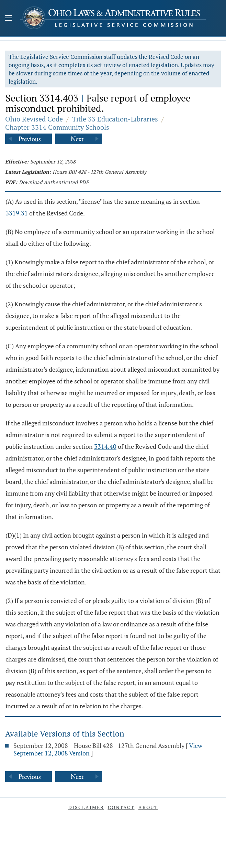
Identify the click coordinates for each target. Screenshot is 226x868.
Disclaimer (86, 807)
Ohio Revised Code (34, 119)
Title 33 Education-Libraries (115, 119)
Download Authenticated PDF (54, 182)
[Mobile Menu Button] (9, 19)
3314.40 (105, 446)
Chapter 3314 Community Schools (57, 127)
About (148, 807)
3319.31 (17, 213)
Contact (121, 807)
